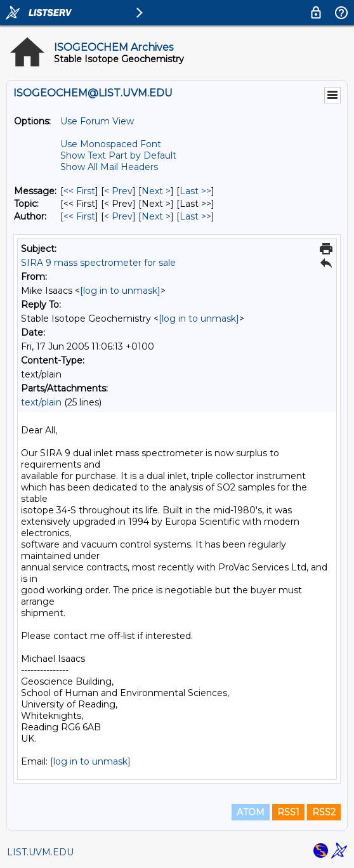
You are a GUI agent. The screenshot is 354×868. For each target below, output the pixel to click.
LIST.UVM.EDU (40, 852)
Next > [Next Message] (156, 191)
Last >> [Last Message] (195, 191)
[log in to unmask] (120, 291)
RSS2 (324, 812)
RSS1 (288, 812)
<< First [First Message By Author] (79, 216)
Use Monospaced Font (111, 144)
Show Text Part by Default (118, 155)
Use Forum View (97, 121)
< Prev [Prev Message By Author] (118, 216)
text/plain (41, 402)
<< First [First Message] (79, 191)
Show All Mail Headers (109, 167)
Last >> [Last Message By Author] (195, 216)
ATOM (251, 812)
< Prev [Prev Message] (118, 191)
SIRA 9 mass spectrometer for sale (98, 263)
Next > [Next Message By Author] (156, 216)
